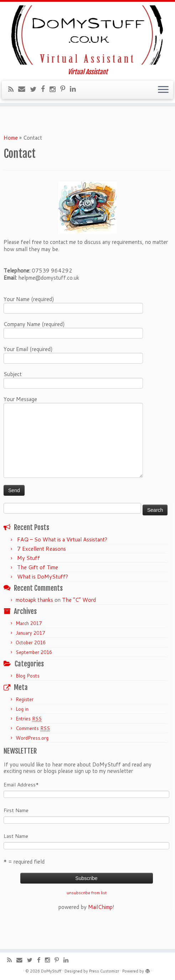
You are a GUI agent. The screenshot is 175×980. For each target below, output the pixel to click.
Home (11, 162)
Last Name (16, 860)
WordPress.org (32, 762)
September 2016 (34, 676)
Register (25, 723)
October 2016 (31, 666)
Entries (29, 743)
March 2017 (29, 647)
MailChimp (100, 931)
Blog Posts (28, 700)
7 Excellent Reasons (42, 573)
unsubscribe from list (87, 917)
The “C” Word (79, 624)
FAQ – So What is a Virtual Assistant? (62, 563)
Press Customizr (104, 971)
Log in (22, 733)
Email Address (21, 809)
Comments (33, 752)
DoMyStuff (51, 971)
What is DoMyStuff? (43, 601)
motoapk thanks (34, 624)
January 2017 (30, 657)
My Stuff (29, 582)
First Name (16, 834)
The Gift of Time (38, 591)
